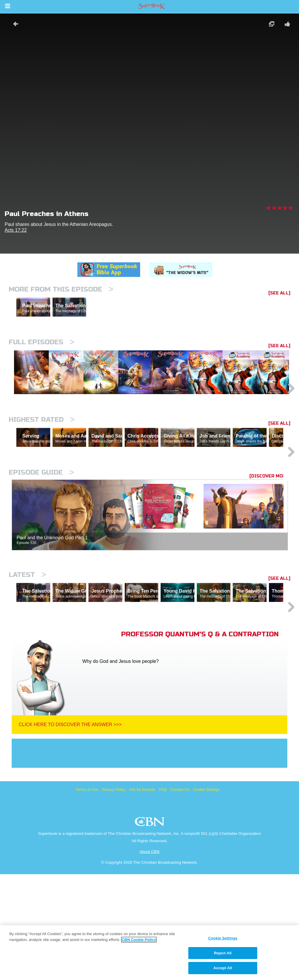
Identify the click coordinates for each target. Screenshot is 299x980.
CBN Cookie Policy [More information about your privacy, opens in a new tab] (139, 940)
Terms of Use (87, 895)
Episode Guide (41, 553)
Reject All (223, 953)
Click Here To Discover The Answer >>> (70, 830)
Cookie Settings (206, 895)
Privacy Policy (114, 895)
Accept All (223, 968)
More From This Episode (61, 289)
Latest (27, 655)
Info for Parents (142, 895)
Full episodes (42, 367)
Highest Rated (42, 475)
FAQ (163, 895)
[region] (149, 953)
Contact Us (180, 895)
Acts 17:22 (16, 230)
